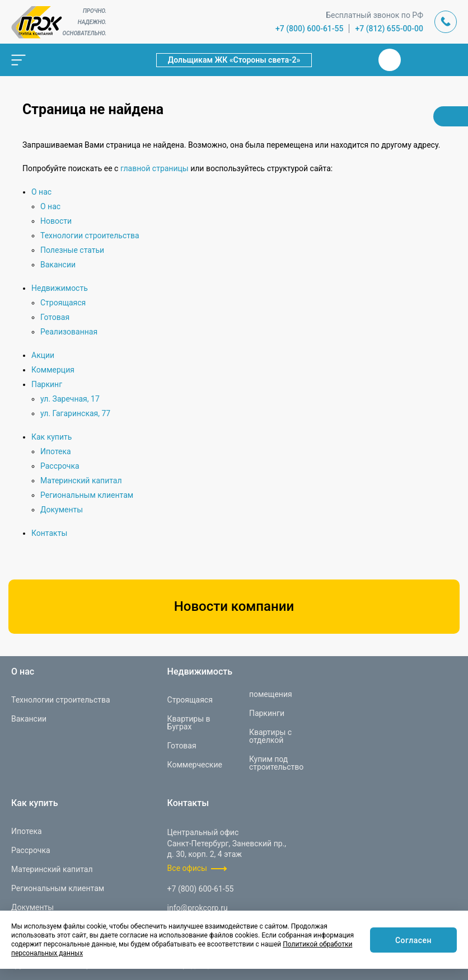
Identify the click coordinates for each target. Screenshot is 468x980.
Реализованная (69, 332)
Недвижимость (60, 288)
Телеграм (416, 60)
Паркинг (47, 384)
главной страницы (155, 168)
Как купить (52, 437)
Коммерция (53, 370)
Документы (62, 510)
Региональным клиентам (87, 495)
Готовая (55, 317)
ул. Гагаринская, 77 (75, 413)
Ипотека (56, 451)
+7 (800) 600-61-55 (310, 29)
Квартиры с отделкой (270, 736)
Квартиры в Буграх (189, 723)
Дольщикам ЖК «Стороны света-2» (234, 60)
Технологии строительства (90, 235)
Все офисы (187, 868)
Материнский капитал (81, 480)
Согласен (413, 940)
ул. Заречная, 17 (70, 399)
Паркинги (267, 713)
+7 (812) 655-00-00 (389, 29)
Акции (43, 355)
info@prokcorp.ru (198, 908)
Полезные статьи (72, 250)
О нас (41, 192)
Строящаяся (63, 303)
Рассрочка (60, 466)
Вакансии (58, 265)
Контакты (49, 533)
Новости (56, 221)
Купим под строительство (276, 763)
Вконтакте (390, 60)
